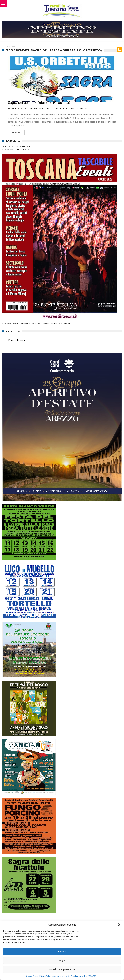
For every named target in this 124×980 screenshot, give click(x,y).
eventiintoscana (19, 108)
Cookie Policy (32, 976)
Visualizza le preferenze (62, 969)
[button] (119, 925)
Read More (17, 132)
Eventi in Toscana (17, 340)
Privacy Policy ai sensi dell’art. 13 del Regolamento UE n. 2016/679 (68, 976)
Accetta (62, 952)
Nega (62, 960)
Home (5, 46)
